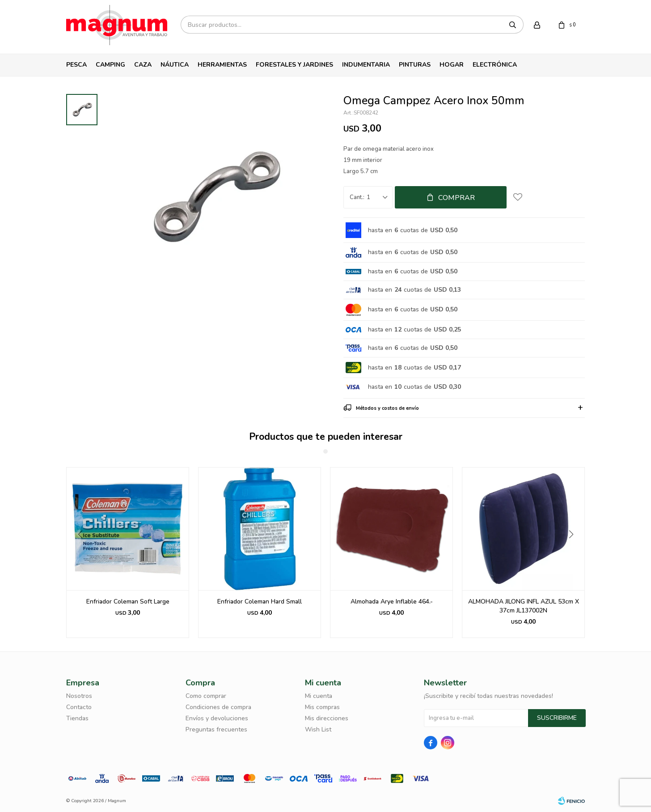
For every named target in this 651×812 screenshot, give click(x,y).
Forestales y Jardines (294, 65)
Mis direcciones (327, 718)
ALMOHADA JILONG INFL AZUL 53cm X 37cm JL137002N (524, 606)
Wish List (318, 729)
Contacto (79, 707)
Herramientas (222, 65)
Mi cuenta (319, 696)
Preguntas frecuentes (216, 729)
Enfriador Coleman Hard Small (260, 602)
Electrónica (495, 65)
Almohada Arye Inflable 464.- (392, 602)
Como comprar (206, 696)
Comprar (457, 198)
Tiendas (77, 718)
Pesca (76, 65)
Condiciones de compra (218, 707)
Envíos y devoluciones (217, 718)
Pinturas (415, 65)
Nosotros (79, 696)
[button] (574, 553)
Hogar (452, 65)
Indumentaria (366, 65)
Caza (143, 65)
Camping (110, 65)
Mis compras (322, 707)
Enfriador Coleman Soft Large (128, 602)
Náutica (175, 65)
